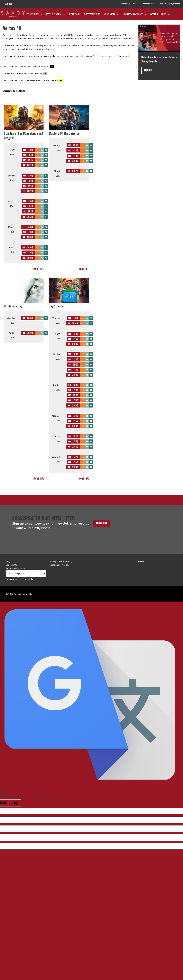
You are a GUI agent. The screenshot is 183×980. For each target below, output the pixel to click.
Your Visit (109, 14)
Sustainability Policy (59, 565)
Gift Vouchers (92, 14)
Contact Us (11, 565)
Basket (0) (125, 4)
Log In (136, 4)
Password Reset (149, 4)
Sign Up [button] (148, 70)
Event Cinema (54, 14)
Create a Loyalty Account (169, 4)
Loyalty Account (133, 14)
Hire (164, 14)
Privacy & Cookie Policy (61, 561)
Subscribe (102, 523)
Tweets (141, 561)
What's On (33, 14)
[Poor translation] (15, 803)
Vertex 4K (75, 14)
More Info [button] (39, 269)
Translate (25, 579)
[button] (6, 4)
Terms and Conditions (16, 568)
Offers (154, 14)
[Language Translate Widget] (26, 574)
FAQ (8, 561)
